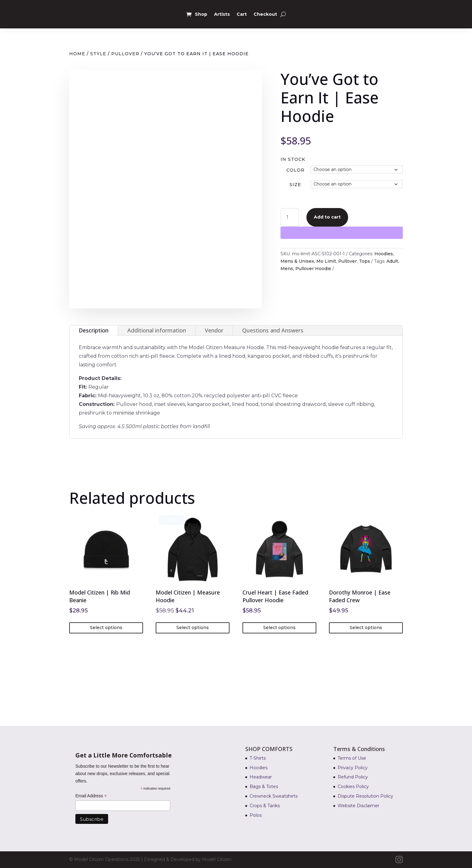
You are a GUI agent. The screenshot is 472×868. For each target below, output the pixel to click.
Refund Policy (353, 777)
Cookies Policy (353, 787)
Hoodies (384, 254)
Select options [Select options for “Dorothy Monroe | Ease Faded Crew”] (366, 628)
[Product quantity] (290, 217)
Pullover (125, 54)
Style (98, 54)
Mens (287, 269)
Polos (256, 815)
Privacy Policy (353, 768)
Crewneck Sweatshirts (274, 796)
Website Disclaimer (358, 806)
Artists (222, 14)
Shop (201, 14)
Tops (365, 261)
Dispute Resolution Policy (365, 796)
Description (94, 330)
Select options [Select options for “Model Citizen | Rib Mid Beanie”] (106, 628)
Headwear (261, 777)
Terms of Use (352, 758)
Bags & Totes (264, 787)
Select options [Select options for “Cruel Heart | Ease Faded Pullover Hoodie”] (279, 628)
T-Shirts (258, 758)
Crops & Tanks (265, 806)
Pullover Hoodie (313, 269)
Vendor (214, 330)
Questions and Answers (273, 330)
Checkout (265, 14)
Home (77, 54)
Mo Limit (326, 261)
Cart (242, 14)
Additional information (157, 330)
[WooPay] (342, 233)
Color (295, 170)
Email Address (91, 796)
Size (295, 185)
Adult (392, 261)
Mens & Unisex (297, 261)
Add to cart (327, 217)
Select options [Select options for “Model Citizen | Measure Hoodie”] (193, 628)
